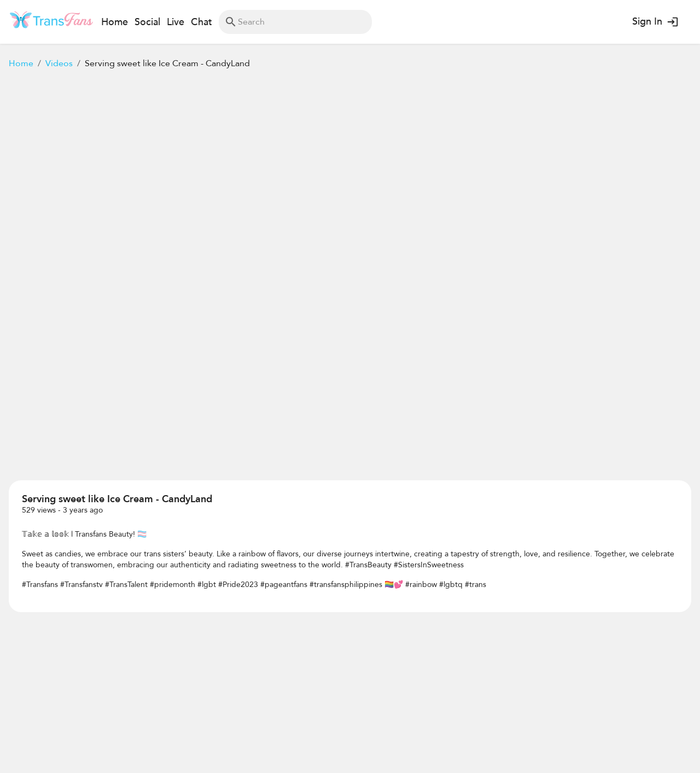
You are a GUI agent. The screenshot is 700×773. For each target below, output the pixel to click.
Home (21, 63)
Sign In (654, 22)
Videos (59, 63)
